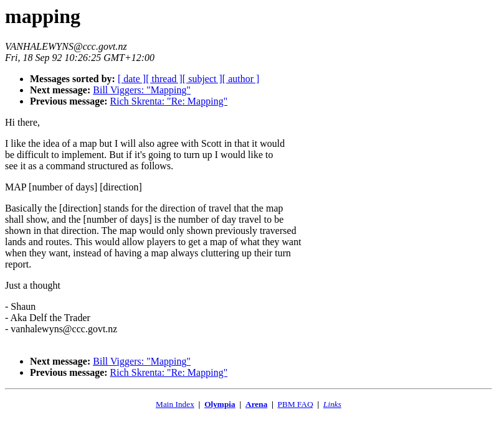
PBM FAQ (296, 404)
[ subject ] (202, 79)
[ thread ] (164, 79)
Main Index (175, 404)
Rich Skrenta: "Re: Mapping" (169, 101)
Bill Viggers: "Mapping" (142, 90)
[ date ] (132, 79)
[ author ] (241, 79)
